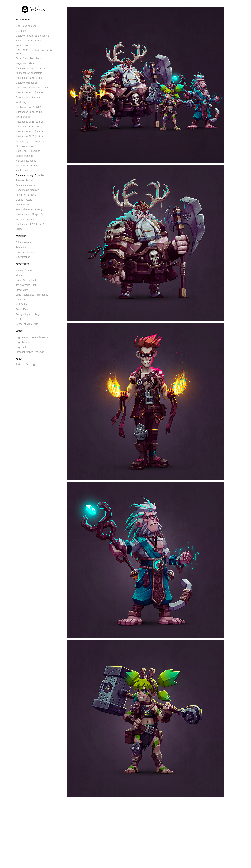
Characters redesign (27, 83)
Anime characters (25, 185)
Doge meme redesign (27, 190)
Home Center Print (26, 280)
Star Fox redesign (25, 146)
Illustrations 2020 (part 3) (29, 92)
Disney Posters (24, 200)
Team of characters (26, 180)
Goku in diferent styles (28, 97)
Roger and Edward (26, 63)
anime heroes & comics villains (32, 88)
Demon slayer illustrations (30, 141)
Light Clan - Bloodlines (28, 151)
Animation (21, 247)
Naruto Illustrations (26, 161)
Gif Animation (23, 257)
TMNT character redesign (29, 209)
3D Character (23, 117)
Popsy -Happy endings (28, 314)
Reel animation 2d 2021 (29, 107)
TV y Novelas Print (26, 285)
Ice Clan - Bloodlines (27, 166)
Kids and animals (25, 219)
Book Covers (23, 45)
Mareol (19, 229)
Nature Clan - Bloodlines (29, 41)
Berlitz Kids (22, 309)
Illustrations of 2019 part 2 (30, 224)
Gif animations (23, 242)
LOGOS (19, 331)
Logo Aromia (23, 342)
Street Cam (22, 290)
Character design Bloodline (30, 175)
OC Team (21, 31)
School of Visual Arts (27, 324)
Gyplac (20, 319)
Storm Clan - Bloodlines (28, 58)
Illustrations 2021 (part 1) (29, 122)
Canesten (21, 300)
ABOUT (19, 359)
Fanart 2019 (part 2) (27, 195)
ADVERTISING (22, 264)
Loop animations (25, 252)
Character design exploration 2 (32, 36)
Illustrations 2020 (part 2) (29, 131)
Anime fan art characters (29, 73)
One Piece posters (26, 26)
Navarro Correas (25, 270)
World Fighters (24, 102)
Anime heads (23, 205)
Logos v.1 (21, 347)
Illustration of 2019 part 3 (29, 214)
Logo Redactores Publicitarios (32, 295)
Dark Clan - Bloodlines (28, 127)
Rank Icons (22, 170)
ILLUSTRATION (23, 19)
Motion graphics (24, 156)
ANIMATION (21, 236)
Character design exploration (31, 68)
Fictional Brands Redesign (30, 352)
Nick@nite (21, 304)
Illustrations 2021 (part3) (29, 112)
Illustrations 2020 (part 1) (29, 136)
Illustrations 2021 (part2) (29, 78)
